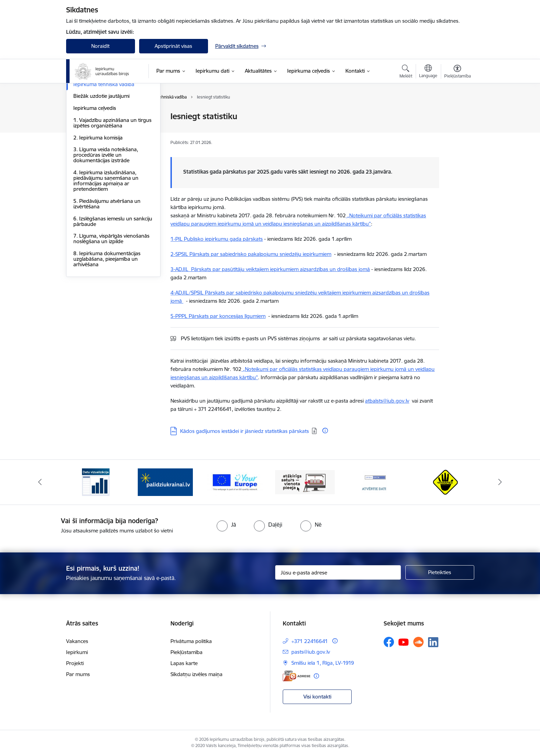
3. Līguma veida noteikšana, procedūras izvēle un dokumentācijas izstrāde (106, 229)
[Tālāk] (500, 482)
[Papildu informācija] (325, 431)
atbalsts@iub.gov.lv (387, 401)
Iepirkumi (77, 652)
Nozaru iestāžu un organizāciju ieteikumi (109, 143)
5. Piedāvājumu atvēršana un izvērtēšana (107, 278)
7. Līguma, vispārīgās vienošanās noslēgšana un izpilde (111, 313)
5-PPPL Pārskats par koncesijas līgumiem (218, 316)
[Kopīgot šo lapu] (457, 131)
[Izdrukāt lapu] (457, 113)
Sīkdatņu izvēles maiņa (196, 674)
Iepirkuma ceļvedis (95, 182)
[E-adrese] (297, 676)
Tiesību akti (86, 129)
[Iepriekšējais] (40, 482)
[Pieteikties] (440, 572)
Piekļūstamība (186, 652)
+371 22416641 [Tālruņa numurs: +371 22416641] (310, 641)
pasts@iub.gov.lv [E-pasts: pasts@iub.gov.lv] (311, 652)
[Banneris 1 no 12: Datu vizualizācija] (96, 482)
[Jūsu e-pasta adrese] (338, 572)
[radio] (226, 525)
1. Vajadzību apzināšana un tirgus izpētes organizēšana (112, 197)
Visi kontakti (317, 697)
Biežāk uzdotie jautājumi (101, 170)
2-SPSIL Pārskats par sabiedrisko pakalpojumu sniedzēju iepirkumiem (251, 254)
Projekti (75, 663)
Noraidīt (100, 46)
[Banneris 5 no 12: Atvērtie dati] (375, 482)
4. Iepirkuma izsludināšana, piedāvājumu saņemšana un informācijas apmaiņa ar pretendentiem (106, 255)
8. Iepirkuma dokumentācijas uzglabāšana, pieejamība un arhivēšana (107, 333)
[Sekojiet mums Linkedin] (433, 642)
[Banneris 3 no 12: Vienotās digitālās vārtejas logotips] (235, 482)
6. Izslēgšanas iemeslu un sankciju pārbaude (113, 295)
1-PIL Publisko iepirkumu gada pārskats (217, 239)
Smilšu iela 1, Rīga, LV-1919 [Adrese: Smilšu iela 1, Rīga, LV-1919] (323, 663)
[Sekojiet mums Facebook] (389, 642)
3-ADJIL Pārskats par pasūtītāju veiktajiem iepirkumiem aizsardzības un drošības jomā (270, 269)
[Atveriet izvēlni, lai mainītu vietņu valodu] (428, 72)
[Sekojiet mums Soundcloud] (418, 642)
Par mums (78, 674)
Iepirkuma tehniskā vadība (104, 158)
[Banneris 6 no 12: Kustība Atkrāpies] (444, 482)
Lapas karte (184, 663)
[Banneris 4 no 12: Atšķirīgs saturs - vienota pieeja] (305, 482)
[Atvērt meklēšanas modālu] (406, 72)
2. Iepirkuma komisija (98, 212)
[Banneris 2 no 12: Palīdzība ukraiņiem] (165, 482)
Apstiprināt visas (173, 46)
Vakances (77, 641)
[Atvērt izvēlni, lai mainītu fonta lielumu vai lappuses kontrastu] (458, 72)
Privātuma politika (191, 641)
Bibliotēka (85, 117)
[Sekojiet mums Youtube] (404, 642)
